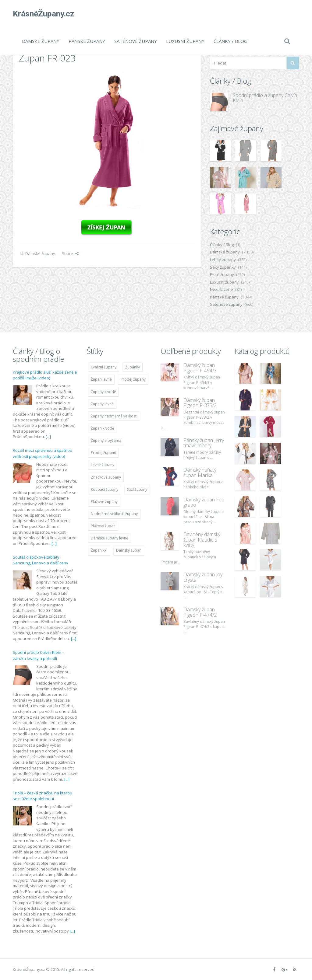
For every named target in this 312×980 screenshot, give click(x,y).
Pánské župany (87, 41)
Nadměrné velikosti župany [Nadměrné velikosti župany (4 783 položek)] (114, 514)
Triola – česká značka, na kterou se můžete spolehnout (43, 796)
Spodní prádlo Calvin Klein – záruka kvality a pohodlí (39, 655)
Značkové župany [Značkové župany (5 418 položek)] (106, 477)
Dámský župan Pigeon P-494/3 (200, 368)
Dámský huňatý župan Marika (200, 473)
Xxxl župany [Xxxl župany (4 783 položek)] (137, 489)
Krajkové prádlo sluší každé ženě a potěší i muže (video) (45, 375)
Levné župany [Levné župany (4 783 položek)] (103, 465)
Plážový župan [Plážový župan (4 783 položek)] (103, 526)
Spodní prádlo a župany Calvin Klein (265, 98)
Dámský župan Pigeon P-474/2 (200, 612)
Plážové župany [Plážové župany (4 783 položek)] (104, 502)
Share (70, 253)
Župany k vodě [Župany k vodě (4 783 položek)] (103, 392)
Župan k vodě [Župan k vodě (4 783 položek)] (103, 428)
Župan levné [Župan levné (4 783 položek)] (101, 379)
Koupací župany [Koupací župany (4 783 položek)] (105, 489)
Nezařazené (222, 289)
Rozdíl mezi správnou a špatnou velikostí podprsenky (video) (43, 453)
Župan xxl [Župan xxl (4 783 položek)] (99, 550)
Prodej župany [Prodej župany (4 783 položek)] (133, 379)
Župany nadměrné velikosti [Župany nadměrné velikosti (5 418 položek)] (114, 416)
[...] (48, 437)
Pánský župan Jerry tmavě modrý (204, 443)
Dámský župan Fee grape (204, 502)
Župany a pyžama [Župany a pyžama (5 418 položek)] (106, 440)
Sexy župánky (223, 267)
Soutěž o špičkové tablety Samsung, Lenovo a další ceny (41, 560)
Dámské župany (41, 41)
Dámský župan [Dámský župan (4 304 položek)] (129, 550)
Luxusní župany (185, 41)
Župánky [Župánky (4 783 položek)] (133, 367)
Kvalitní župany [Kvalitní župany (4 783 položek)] (104, 367)
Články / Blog (230, 41)
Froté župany (222, 274)
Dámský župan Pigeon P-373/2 (200, 403)
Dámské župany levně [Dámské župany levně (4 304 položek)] (110, 538)
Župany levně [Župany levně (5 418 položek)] (102, 404)
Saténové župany (136, 41)
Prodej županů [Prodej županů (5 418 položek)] (103, 453)
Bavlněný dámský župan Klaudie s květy (202, 540)
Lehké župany (223, 260)
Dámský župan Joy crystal (203, 577)
